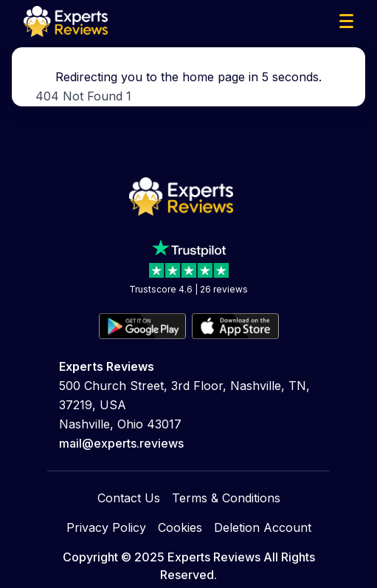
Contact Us (129, 479)
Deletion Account (263, 508)
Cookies (180, 508)
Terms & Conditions (226, 479)
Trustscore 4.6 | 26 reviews (188, 366)
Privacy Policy (106, 508)
